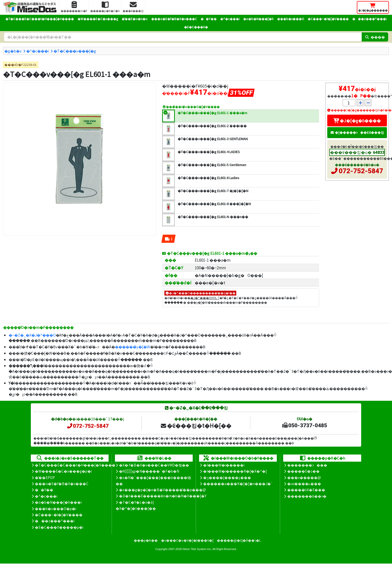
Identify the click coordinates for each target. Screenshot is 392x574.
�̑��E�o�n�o (135, 19)
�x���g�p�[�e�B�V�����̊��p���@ (162, 490)
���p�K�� (146, 540)
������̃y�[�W (133, 347)
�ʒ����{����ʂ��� (227, 477)
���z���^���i (369, 19)
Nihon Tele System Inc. (197, 549)
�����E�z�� (303, 471)
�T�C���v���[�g (75, 51)
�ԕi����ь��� (304, 484)
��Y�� (209, 19)
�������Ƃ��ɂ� (307, 496)
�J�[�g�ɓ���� (357, 121)
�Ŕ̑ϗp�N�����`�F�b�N (149, 471)
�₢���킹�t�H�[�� (196, 425)
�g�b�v (13, 51)
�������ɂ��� (307, 465)
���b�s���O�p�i (56, 509)
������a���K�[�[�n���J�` (238, 484)
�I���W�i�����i (224, 465)
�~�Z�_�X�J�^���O (32, 335)
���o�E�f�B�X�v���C (174, 19)
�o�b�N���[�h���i (58, 502)
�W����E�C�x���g (98, 19)
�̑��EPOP (45, 477)
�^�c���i (230, 19)
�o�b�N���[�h (258, 19)
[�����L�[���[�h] (183, 37)
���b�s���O (291, 19)
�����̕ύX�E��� (306, 490)
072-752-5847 (361, 171)
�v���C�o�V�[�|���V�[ (187, 540)
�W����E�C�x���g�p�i (63, 471)
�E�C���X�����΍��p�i (59, 527)
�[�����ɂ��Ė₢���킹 (357, 132)
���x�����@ (304, 477)
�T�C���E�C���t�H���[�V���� (40, 19)
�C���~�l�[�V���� (328, 19)
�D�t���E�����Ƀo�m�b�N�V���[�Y (163, 496)
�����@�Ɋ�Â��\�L (239, 540)
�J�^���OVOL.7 (205, 298)
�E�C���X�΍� (196, 27)
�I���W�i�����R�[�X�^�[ (235, 471)
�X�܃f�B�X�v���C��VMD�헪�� (154, 465)
